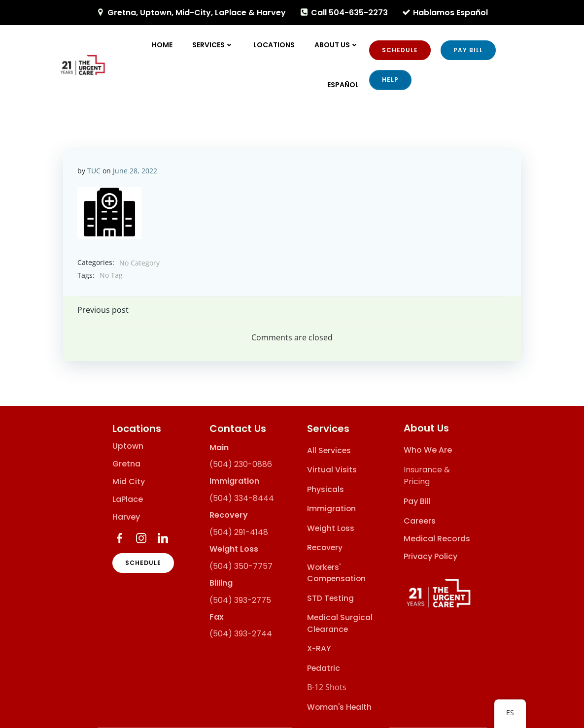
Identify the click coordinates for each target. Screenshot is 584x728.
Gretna (126, 464)
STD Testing (330, 598)
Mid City (129, 482)
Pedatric (324, 668)
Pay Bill (418, 502)
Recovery (325, 548)
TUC (94, 170)
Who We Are (428, 450)
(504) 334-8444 (242, 499)
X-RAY (319, 649)
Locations (275, 45)
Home (163, 45)
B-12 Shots (327, 688)
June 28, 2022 (136, 170)
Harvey (126, 517)
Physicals (326, 489)
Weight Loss (331, 528)
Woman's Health (339, 707)
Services (213, 45)
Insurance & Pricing (427, 476)
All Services (329, 450)
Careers (420, 521)
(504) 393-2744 (241, 634)
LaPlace (128, 499)
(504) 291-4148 (239, 532)
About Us (337, 45)
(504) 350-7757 (241, 566)
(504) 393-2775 (240, 600)
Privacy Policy (431, 557)
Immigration (331, 509)
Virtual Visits (332, 470)
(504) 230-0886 (241, 465)
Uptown (128, 446)
